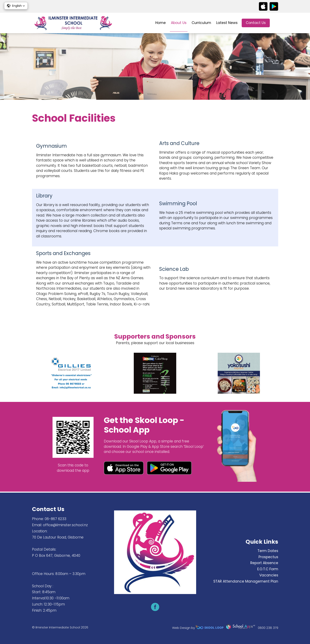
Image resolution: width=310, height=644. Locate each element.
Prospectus (268, 557)
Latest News (227, 23)
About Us (179, 23)
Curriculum (201, 23)
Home (161, 23)
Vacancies (269, 575)
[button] (16, 6)
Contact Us (256, 23)
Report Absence (264, 563)
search (276, 23)
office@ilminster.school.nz (65, 525)
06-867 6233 (55, 519)
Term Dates (268, 551)
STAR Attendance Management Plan (246, 581)
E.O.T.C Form (268, 569)
